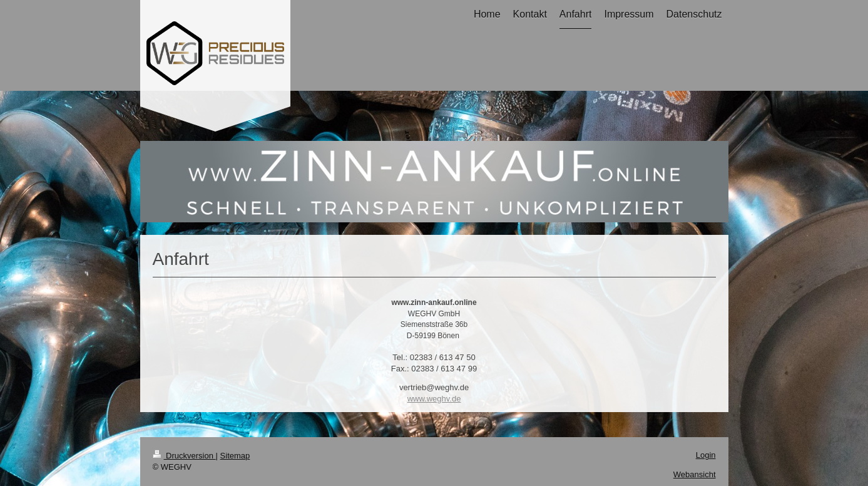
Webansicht (695, 474)
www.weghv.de (434, 399)
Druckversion (184, 456)
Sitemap (235, 456)
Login (706, 455)
